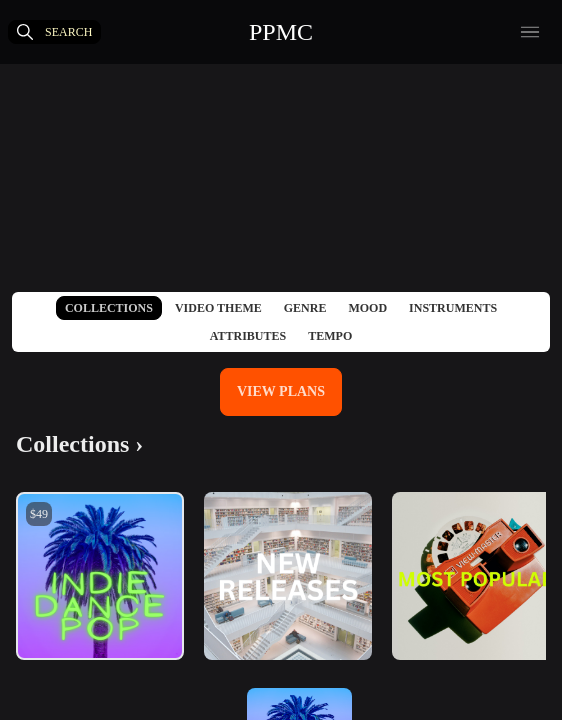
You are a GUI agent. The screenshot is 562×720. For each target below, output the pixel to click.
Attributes (248, 336)
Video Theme (218, 308)
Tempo (330, 336)
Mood (367, 308)
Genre (305, 308)
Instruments (453, 308)
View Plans (281, 391)
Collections (109, 308)
